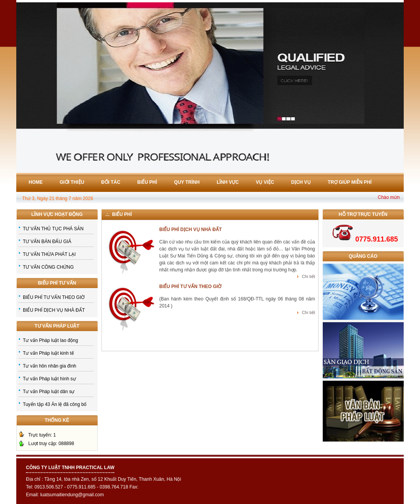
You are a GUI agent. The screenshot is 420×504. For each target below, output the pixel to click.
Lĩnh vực (228, 182)
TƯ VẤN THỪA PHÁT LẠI (49, 254)
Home (36, 182)
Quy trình (187, 182)
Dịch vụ (301, 182)
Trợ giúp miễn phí (350, 182)
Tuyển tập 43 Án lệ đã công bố (55, 404)
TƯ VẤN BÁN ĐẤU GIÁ (47, 242)
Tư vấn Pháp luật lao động (50, 340)
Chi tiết (308, 276)
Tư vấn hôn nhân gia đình (50, 366)
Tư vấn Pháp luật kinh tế (48, 353)
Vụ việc (265, 182)
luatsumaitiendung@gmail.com (72, 495)
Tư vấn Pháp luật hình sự (49, 379)
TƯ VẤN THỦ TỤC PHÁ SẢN (53, 229)
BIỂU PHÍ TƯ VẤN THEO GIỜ (54, 297)
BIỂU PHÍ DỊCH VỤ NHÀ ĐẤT (54, 310)
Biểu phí (147, 182)
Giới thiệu (72, 182)
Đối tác (111, 182)
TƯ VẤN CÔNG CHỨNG (48, 267)
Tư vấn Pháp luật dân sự (49, 392)
